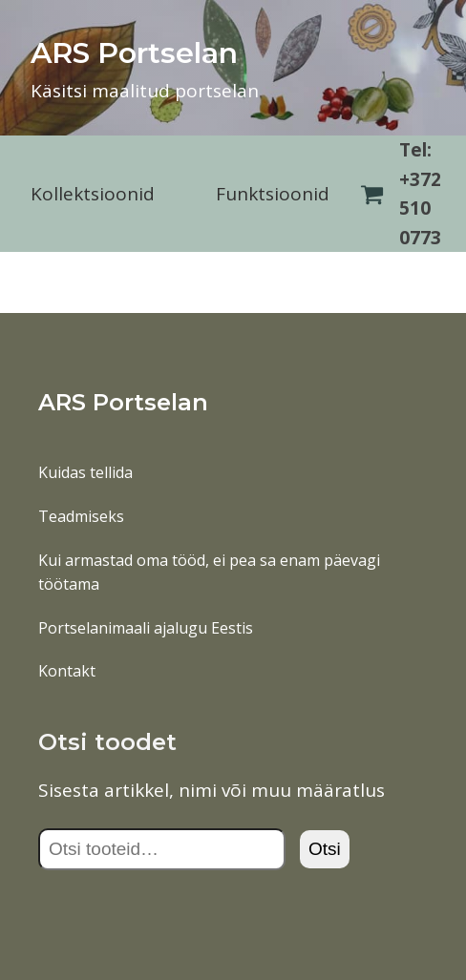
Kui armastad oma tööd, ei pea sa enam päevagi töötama (209, 573)
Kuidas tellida (85, 472)
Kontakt (67, 671)
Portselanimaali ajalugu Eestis (146, 628)
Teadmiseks (81, 516)
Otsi (325, 849)
